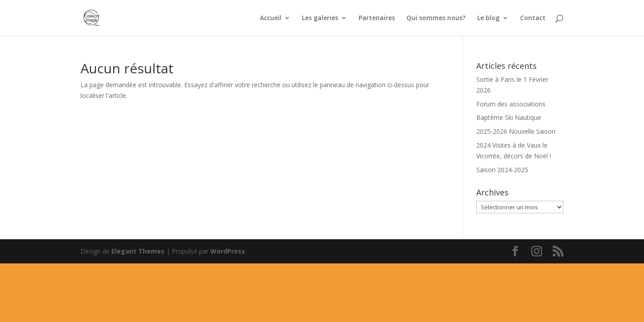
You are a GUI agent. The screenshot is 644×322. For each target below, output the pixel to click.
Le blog (488, 18)
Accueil (271, 18)
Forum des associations (511, 104)
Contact (533, 18)
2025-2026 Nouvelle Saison (516, 131)
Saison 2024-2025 (502, 170)
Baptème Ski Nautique (509, 117)
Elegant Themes (138, 251)
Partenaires (377, 18)
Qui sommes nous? (436, 18)
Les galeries (320, 18)
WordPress (228, 251)
